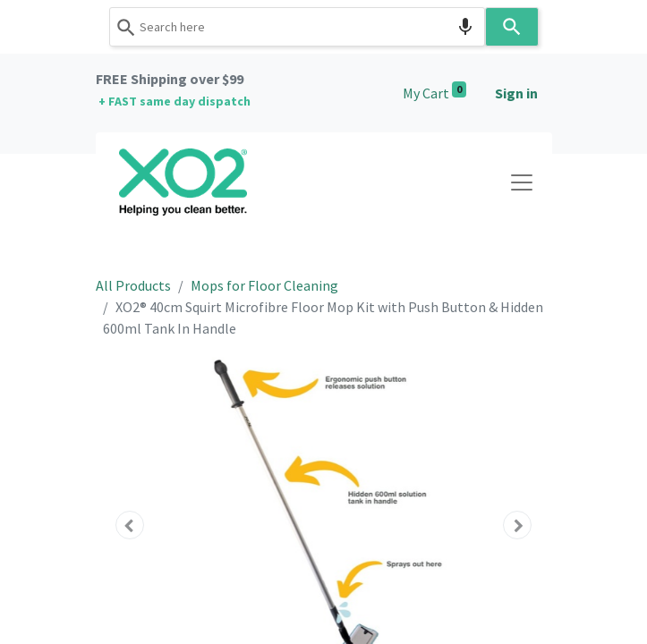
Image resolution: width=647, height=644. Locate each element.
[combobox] (297, 27)
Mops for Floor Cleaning (264, 285)
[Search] (512, 27)
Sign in (516, 93)
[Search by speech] (465, 27)
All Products (133, 285)
